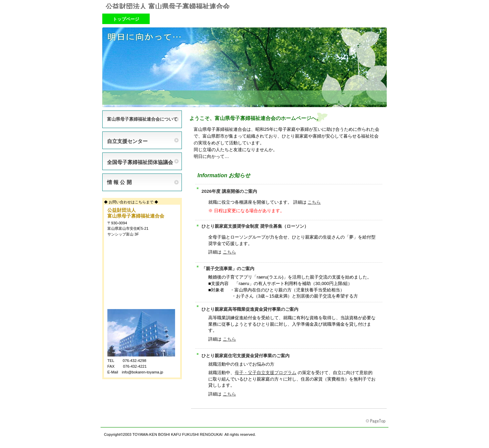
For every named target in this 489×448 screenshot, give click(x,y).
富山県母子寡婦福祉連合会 (376, 421)
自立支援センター (127, 141)
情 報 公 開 (119, 182)
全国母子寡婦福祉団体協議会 (140, 162)
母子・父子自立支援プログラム (265, 373)
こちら (314, 202)
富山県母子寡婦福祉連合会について (142, 119)
